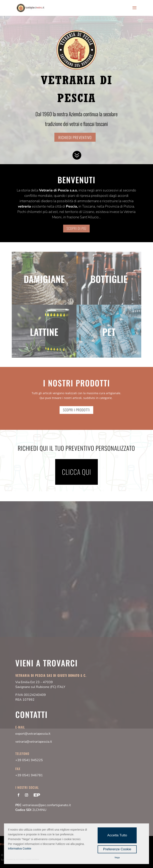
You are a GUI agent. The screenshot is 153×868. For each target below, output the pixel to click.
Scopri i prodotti (76, 410)
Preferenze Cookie (117, 849)
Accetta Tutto (117, 835)
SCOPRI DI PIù (76, 228)
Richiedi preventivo (75, 137)
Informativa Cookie (20, 848)
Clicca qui (76, 472)
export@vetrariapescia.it (33, 734)
